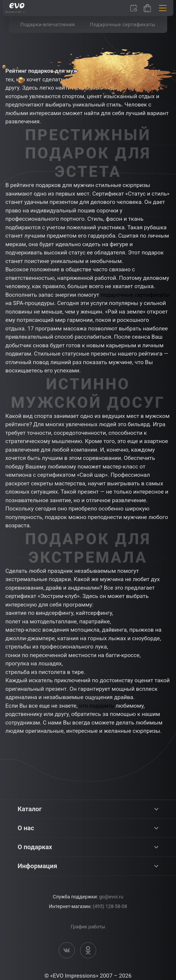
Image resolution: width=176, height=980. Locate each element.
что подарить (97, 706)
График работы (88, 927)
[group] (48, 24)
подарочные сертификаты (135, 295)
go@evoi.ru (111, 897)
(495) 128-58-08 (110, 906)
